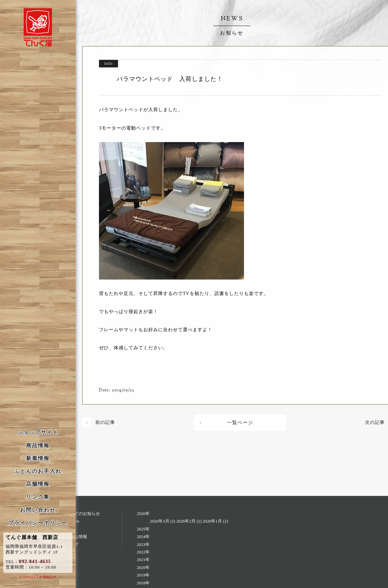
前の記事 (105, 422)
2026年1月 (212, 521)
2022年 (143, 552)
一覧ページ (240, 423)
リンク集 (38, 497)
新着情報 (38, 458)
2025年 (143, 529)
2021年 (143, 560)
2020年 (143, 567)
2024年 (143, 537)
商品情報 (38, 445)
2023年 (143, 544)
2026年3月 (160, 521)
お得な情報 (76, 537)
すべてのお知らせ (83, 514)
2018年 (143, 583)
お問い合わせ (38, 510)
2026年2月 (186, 521)
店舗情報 (38, 484)
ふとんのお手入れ (38, 471)
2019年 (143, 575)
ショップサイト (38, 432)
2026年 (143, 514)
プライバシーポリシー (38, 523)
